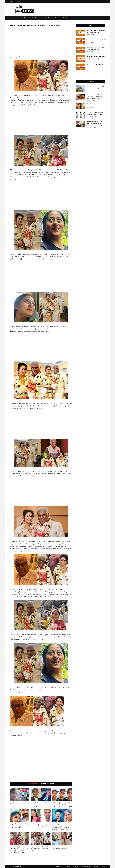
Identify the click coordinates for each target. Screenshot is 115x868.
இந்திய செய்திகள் (22, 18)
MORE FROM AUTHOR (48, 784)
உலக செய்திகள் (33, 18)
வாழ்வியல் (64, 18)
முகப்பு (13, 18)
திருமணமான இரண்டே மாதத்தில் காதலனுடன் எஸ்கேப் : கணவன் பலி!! (40, 849)
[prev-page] (11, 856)
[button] (103, 18)
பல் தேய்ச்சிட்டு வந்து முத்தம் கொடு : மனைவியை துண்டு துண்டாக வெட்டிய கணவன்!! (19, 826)
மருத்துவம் (56, 18)
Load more (91, 74)
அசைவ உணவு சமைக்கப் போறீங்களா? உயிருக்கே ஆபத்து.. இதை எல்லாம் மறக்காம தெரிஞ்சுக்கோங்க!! (96, 97)
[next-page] (14, 856)
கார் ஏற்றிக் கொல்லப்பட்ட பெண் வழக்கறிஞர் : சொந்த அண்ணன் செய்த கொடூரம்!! (40, 805)
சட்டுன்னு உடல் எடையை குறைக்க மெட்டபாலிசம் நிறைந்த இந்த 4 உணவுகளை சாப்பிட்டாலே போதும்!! (95, 123)
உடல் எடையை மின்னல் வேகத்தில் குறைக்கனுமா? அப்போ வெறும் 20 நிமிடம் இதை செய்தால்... (95, 114)
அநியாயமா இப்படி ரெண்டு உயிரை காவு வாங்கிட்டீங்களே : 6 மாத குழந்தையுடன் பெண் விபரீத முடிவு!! (62, 805)
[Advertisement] (41, 43)
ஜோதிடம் (91, 26)
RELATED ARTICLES (33, 784)
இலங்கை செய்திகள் (45, 18)
